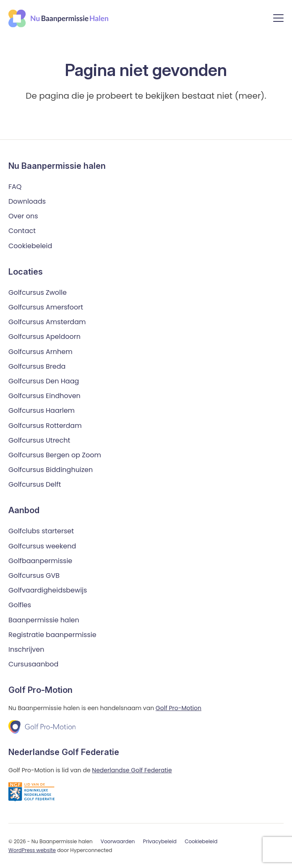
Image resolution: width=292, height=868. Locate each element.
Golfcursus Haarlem (42, 410)
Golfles (20, 605)
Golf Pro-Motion (179, 708)
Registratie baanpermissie (52, 635)
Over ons (23, 216)
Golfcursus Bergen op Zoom (55, 455)
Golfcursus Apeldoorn (44, 337)
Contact (22, 231)
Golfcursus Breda (37, 366)
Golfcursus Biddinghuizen (51, 470)
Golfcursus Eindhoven (44, 396)
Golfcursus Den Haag (44, 381)
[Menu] (278, 20)
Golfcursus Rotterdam (45, 426)
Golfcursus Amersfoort (46, 307)
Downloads (27, 201)
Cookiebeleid (30, 246)
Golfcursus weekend (42, 546)
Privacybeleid (160, 841)
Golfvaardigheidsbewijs (48, 590)
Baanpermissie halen (44, 620)
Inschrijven (26, 649)
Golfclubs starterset (41, 531)
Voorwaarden (118, 841)
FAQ (15, 187)
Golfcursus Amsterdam (47, 322)
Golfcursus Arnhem (40, 352)
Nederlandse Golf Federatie (132, 770)
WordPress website (32, 850)
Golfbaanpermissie (40, 561)
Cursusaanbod (33, 664)
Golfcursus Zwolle (38, 292)
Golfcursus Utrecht (39, 440)
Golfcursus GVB (34, 576)
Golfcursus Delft (35, 484)
